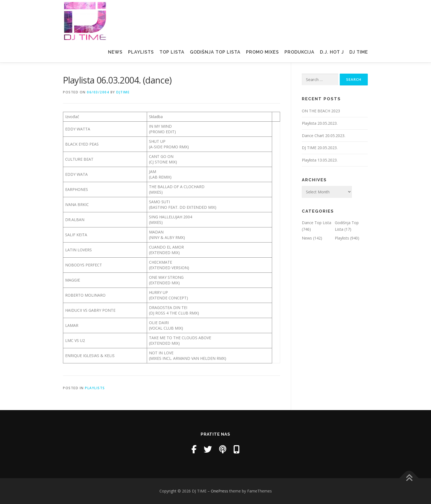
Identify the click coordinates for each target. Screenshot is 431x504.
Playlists (141, 52)
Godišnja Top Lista (215, 52)
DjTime (123, 92)
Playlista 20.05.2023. (320, 123)
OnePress (219, 491)
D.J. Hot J (332, 52)
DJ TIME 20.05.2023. (320, 148)
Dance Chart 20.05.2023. (324, 136)
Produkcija (299, 52)
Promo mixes (263, 52)
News (115, 52)
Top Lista (172, 52)
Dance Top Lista (317, 223)
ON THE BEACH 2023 (321, 111)
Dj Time (359, 52)
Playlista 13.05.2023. (320, 160)
